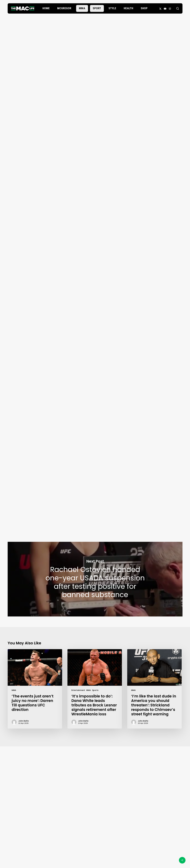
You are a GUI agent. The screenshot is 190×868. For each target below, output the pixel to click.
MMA (14, 690)
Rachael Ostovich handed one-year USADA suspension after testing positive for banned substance (95, 579)
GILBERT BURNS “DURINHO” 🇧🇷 (68, 368)
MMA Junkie (121, 402)
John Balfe (95, 88)
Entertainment (78, 690)
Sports (95, 690)
